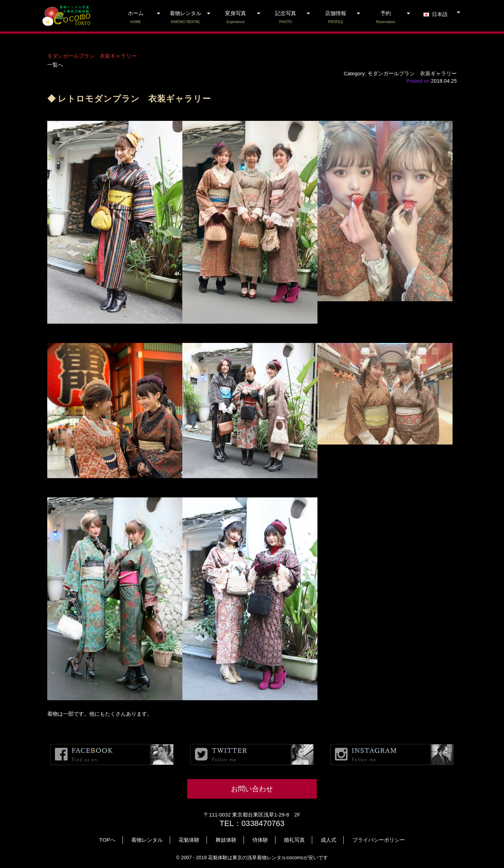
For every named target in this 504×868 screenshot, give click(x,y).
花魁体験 (189, 840)
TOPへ (107, 840)
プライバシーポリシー (379, 840)
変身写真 (236, 18)
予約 (386, 18)
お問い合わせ (252, 789)
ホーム (136, 18)
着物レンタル (186, 18)
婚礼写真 (294, 840)
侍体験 (260, 840)
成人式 (328, 840)
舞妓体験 (226, 840)
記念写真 (286, 18)
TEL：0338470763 (252, 823)
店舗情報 (335, 18)
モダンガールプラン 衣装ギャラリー (92, 56)
